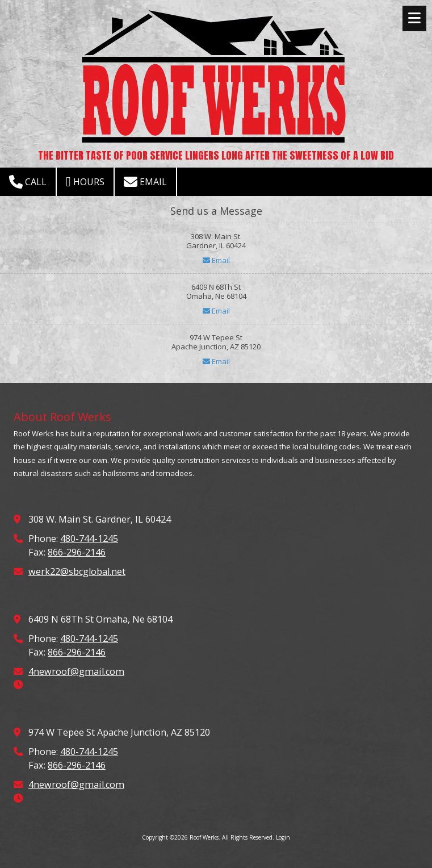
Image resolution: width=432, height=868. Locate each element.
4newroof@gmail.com (76, 671)
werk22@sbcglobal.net (77, 571)
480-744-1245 (89, 539)
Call (28, 182)
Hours (85, 182)
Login (283, 837)
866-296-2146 (77, 552)
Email (145, 182)
